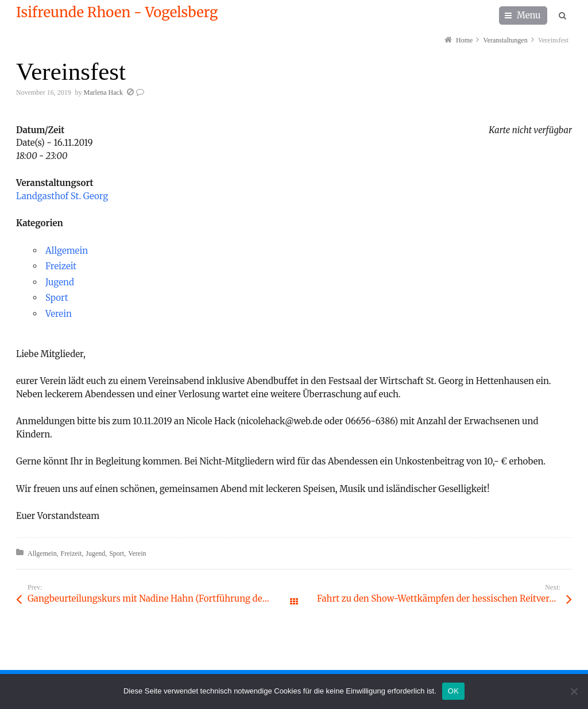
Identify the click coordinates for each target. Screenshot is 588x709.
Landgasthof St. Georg (62, 196)
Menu (529, 15)
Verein (59, 314)
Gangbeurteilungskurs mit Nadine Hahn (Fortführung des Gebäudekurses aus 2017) (161, 598)
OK (453, 691)
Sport (57, 298)
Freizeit (61, 266)
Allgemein (67, 251)
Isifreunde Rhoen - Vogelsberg (117, 13)
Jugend (60, 282)
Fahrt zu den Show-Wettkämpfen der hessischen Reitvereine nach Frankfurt (444, 598)
